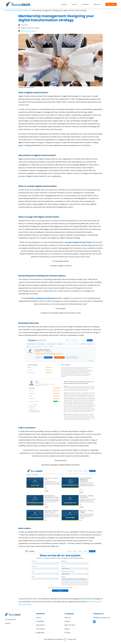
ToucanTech (70, 640)
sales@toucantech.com (101, 618)
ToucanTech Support (33, 28)
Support (67, 629)
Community (40, 629)
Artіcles (7, 10)
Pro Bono (68, 633)
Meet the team (70, 625)
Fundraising (40, 621)
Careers (67, 621)
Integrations (40, 633)
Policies (8, 623)
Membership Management (21, 10)
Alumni (38, 618)
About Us (68, 618)
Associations (40, 625)
